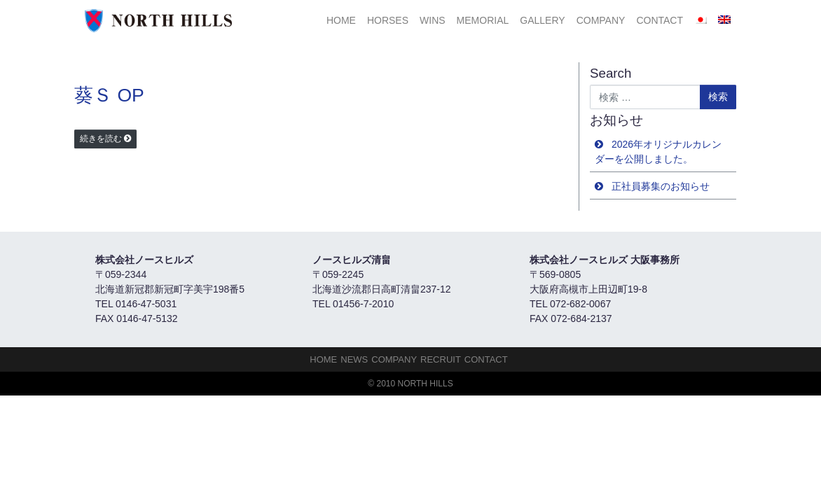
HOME (341, 20)
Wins (433, 20)
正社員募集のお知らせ (661, 186)
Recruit (441, 359)
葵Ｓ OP (109, 95)
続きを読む (101, 139)
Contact (660, 20)
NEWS (354, 359)
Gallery (542, 20)
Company (601, 20)
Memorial (483, 20)
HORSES (388, 20)
